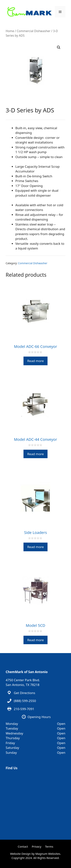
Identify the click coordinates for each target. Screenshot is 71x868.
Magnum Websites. (48, 854)
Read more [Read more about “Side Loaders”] (35, 547)
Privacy (37, 846)
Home (10, 31)
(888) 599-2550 (25, 701)
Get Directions (25, 693)
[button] (59, 47)
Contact (23, 846)
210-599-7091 (24, 709)
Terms (49, 846)
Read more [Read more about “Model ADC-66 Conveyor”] (35, 361)
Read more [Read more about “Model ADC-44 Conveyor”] (35, 454)
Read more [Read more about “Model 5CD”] (35, 640)
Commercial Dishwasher (34, 31)
